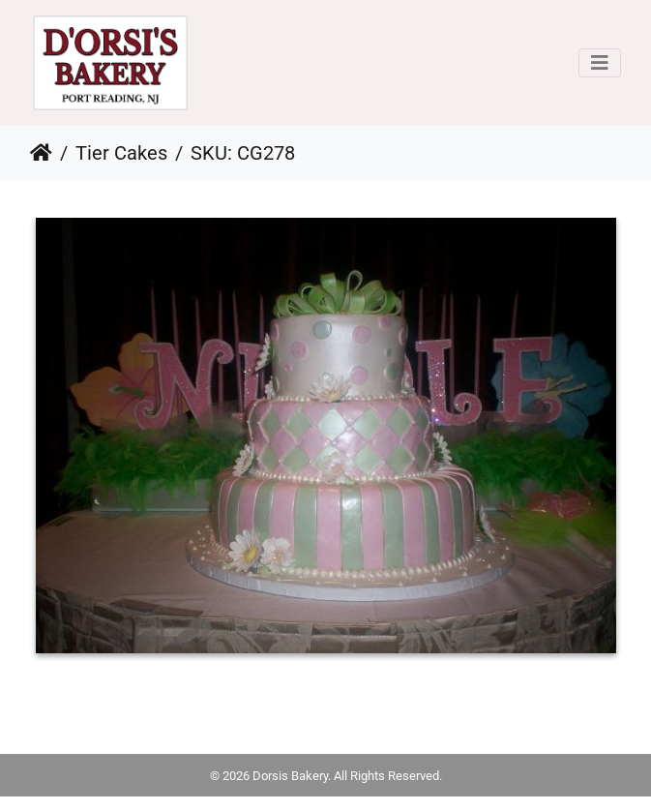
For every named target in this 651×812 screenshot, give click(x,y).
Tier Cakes (121, 153)
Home (41, 153)
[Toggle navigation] (600, 63)
